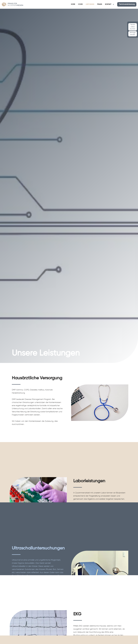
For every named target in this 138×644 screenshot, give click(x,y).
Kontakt (108, 4)
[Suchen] (113, 4)
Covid (80, 4)
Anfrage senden (133, 34)
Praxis (100, 4)
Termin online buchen (133, 27)
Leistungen (90, 4)
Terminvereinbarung (127, 4)
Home (73, 4)
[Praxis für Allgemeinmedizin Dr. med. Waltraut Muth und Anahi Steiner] (12, 4)
